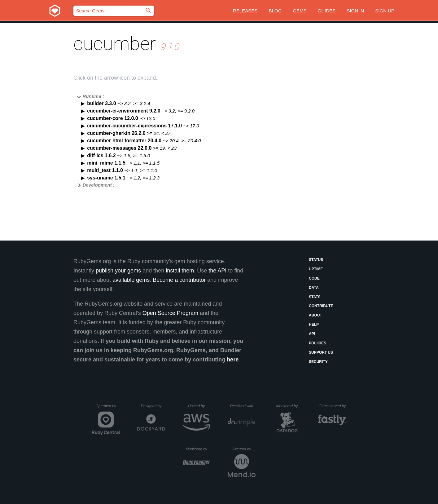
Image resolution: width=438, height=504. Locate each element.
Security (318, 362)
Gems (300, 11)
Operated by (108, 408)
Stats (315, 297)
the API (217, 271)
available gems (131, 280)
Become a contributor (179, 280)
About (315, 315)
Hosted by (199, 406)
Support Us (321, 352)
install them (180, 271)
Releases (245, 11)
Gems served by (333, 406)
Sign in (355, 11)
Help (314, 325)
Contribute (321, 306)
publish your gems (118, 271)
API (312, 334)
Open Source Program (170, 313)
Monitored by (289, 406)
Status (316, 260)
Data (314, 288)
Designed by (153, 406)
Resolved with (243, 406)
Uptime (316, 269)
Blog (275, 11)
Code (314, 278)
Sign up (385, 11)
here (233, 360)
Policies (318, 343)
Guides (327, 11)
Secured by (244, 449)
